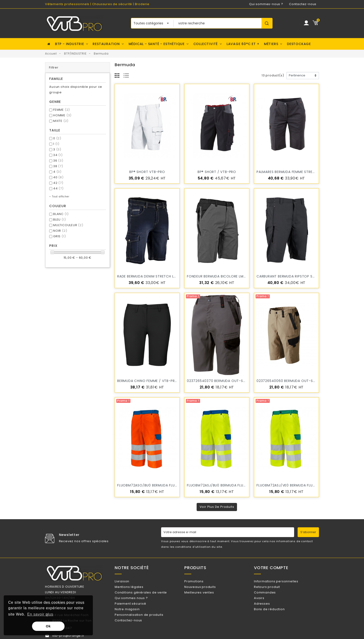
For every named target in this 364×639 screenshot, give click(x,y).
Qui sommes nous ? (137, 604)
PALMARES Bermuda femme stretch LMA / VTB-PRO (302, 172)
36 (58, 161)
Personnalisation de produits (145, 627)
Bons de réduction (275, 619)
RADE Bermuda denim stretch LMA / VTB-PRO (158, 276)
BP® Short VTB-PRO (147, 172)
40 (58, 177)
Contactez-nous (303, 4)
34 (58, 155)
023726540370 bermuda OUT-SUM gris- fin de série (234, 381)
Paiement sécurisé (136, 611)
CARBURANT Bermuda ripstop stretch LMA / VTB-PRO (305, 276)
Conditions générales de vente (147, 596)
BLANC (61, 214)
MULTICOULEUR (68, 225)
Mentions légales (135, 589)
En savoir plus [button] (40, 614)
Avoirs (265, 604)
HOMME (62, 115)
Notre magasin (133, 619)
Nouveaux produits (206, 589)
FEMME (62, 110)
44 (58, 188)
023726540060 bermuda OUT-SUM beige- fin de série (304, 381)
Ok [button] (48, 626)
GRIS (59, 236)
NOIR (60, 231)
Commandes (271, 596)
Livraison (128, 581)
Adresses (268, 611)
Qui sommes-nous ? (266, 4)
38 (58, 166)
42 (58, 183)
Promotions (200, 581)
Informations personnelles (282, 581)
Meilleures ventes (205, 596)
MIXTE (61, 121)
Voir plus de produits (217, 507)
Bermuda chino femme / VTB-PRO (147, 381)
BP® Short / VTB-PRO (217, 172)
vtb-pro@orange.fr (68, 636)
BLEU (59, 220)
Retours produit (273, 589)
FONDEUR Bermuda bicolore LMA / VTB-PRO (226, 276)
